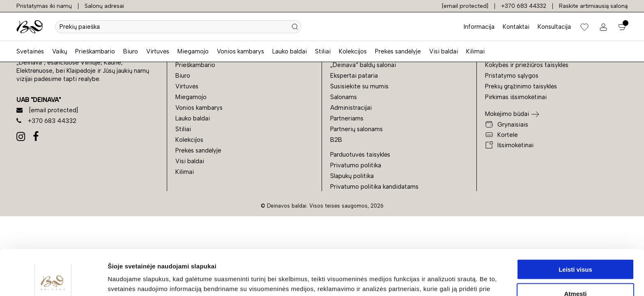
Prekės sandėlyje (398, 51)
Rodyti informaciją (421, 280)
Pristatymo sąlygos (512, 76)
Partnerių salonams (356, 129)
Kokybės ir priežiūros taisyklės (527, 65)
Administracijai (351, 108)
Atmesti (575, 248)
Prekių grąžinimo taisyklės (521, 86)
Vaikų (60, 51)
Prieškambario (95, 51)
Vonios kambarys (240, 51)
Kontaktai (516, 27)
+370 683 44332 (524, 6)
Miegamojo (193, 51)
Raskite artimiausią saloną (593, 6)
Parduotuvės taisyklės (360, 155)
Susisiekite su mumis (359, 86)
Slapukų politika (352, 176)
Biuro (131, 51)
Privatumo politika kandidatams (374, 187)
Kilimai (475, 51)
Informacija (479, 27)
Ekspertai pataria (354, 76)
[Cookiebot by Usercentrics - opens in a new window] (53, 280)
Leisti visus (575, 224)
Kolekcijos (353, 51)
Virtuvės (158, 51)
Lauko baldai (290, 51)
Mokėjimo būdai (507, 114)
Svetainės (30, 51)
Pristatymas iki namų (44, 6)
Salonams (344, 97)
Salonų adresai (104, 6)
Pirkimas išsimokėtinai (516, 97)
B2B (336, 140)
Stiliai (323, 51)
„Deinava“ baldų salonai (363, 65)
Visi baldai (444, 51)
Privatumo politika (356, 165)
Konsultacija (554, 27)
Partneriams (347, 118)
